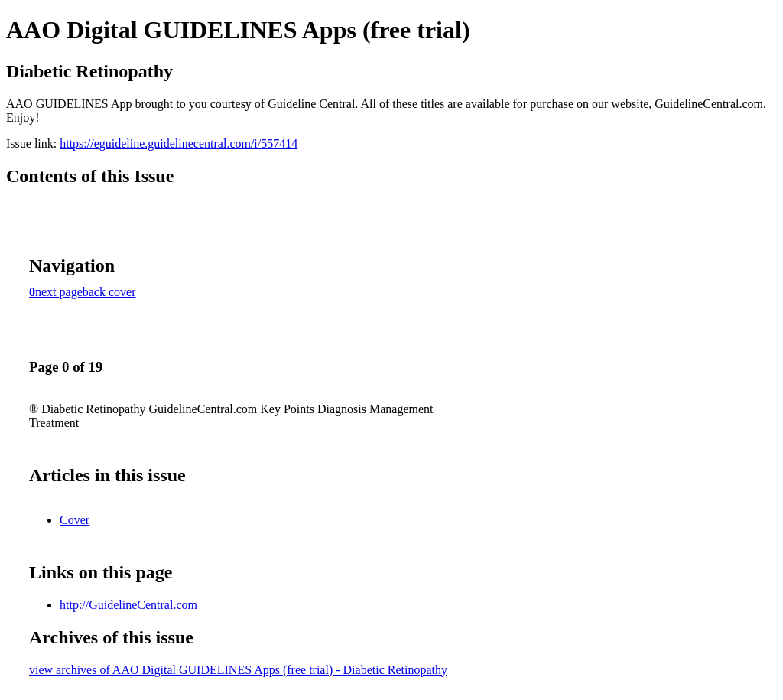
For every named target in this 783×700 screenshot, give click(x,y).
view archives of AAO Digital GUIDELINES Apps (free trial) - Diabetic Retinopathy (238, 670)
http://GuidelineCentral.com (128, 605)
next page (59, 292)
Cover (75, 520)
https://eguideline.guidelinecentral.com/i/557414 (179, 143)
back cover (109, 292)
